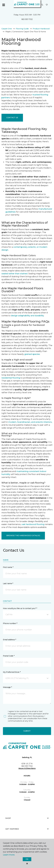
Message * (7, 687)
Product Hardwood (41, 29)
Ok (27, 859)
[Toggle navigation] (4, 5)
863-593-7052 (27, 19)
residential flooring (11, 378)
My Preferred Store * (12, 672)
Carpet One (7, 29)
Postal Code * (9, 656)
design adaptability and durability (27, 316)
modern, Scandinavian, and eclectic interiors (30, 422)
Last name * (8, 583)
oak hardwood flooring (33, 524)
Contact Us (12, 118)
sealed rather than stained (14, 274)
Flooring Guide (22, 29)
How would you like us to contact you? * (20, 608)
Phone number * (10, 623)
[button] (42, 5)
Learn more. (9, 855)
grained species (32, 354)
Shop (27, 818)
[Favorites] (47, 5)
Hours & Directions (27, 768)
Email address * (10, 640)
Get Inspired (27, 829)
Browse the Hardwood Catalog (23, 535)
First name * (8, 567)
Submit (27, 731)
